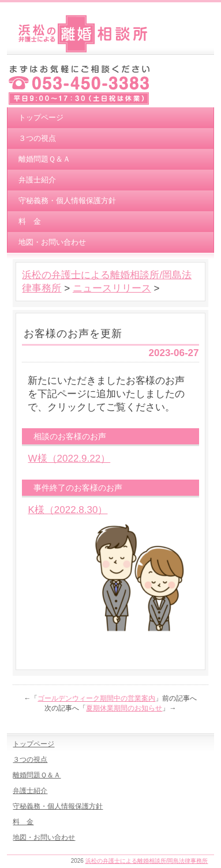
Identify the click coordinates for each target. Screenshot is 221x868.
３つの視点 (37, 138)
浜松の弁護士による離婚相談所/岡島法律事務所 (147, 861)
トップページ (41, 117)
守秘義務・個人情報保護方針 (67, 201)
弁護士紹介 (37, 180)
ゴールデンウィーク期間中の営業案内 (96, 698)
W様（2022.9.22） (69, 459)
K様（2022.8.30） (68, 510)
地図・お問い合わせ (52, 242)
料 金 (30, 221)
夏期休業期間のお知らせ (124, 708)
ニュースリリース (112, 288)
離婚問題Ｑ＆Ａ (44, 159)
